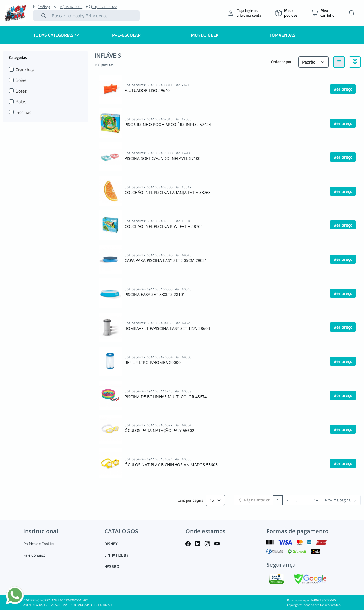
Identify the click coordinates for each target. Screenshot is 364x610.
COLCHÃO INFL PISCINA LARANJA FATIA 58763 (168, 192)
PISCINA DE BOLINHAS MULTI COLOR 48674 (166, 397)
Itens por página (190, 500)
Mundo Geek (205, 35)
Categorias (18, 57)
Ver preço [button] (343, 89)
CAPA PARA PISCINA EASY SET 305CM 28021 (166, 260)
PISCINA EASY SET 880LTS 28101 (155, 294)
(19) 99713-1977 (102, 7)
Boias (21, 80)
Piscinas (23, 112)
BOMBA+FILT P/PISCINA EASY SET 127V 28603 (167, 328)
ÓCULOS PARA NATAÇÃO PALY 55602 (159, 430)
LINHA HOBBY (116, 555)
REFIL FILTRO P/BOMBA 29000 (153, 362)
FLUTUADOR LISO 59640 (147, 90)
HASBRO (112, 566)
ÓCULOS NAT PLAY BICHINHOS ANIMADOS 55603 (171, 465)
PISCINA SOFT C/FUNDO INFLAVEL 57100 (163, 158)
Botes (21, 91)
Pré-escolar (126, 35)
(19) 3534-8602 (68, 7)
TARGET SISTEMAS (323, 600)
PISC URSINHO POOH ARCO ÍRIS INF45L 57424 (168, 124)
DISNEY (111, 544)
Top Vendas (283, 35)
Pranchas (25, 70)
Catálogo (42, 7)
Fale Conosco (34, 555)
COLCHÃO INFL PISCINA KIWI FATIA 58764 (164, 226)
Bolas (21, 102)
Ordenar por (281, 62)
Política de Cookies (39, 544)
